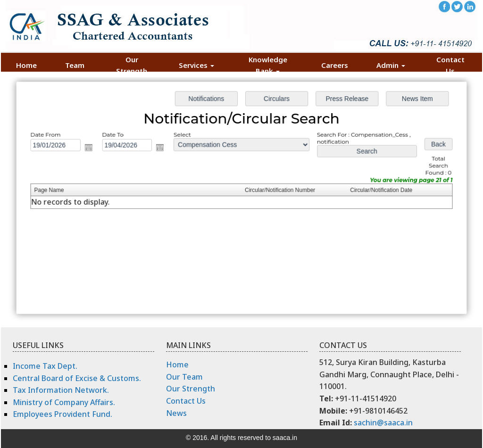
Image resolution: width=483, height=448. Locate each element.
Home (26, 65)
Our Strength (132, 65)
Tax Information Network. (61, 390)
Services (196, 65)
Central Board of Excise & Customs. (77, 378)
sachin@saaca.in (383, 423)
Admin (391, 65)
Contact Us (450, 65)
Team (75, 65)
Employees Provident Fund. (62, 414)
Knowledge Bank (268, 65)
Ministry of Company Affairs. (64, 402)
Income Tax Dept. (45, 366)
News (176, 413)
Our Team (184, 377)
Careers (335, 65)
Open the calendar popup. (96, 150)
